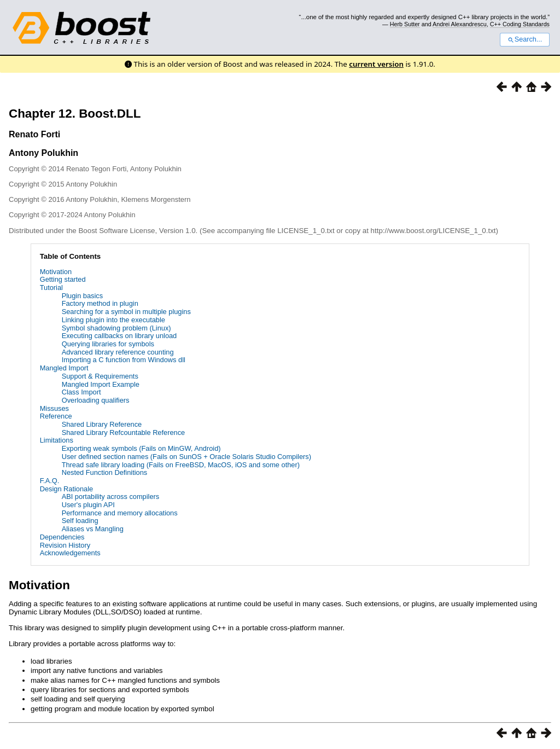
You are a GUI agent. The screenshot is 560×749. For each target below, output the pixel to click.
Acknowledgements (70, 553)
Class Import (81, 392)
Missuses (54, 408)
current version (376, 64)
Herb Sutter (405, 24)
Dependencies (62, 537)
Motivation (56, 272)
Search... (525, 39)
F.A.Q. (50, 481)
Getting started (63, 279)
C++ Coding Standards (520, 24)
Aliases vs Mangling (93, 529)
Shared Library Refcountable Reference (124, 432)
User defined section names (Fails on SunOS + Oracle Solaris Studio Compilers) (186, 457)
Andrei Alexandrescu (460, 24)
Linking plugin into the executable (113, 320)
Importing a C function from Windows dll (124, 360)
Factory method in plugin (100, 303)
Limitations (57, 440)
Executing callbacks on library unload (119, 336)
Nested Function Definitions (105, 472)
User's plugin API (88, 505)
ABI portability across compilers (111, 497)
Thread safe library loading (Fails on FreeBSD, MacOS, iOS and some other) (181, 465)
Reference (56, 416)
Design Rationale (66, 489)
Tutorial (51, 288)
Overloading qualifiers (96, 400)
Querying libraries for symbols (108, 344)
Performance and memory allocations (120, 513)
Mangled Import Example (101, 384)
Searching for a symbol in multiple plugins (126, 312)
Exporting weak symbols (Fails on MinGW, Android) (141, 448)
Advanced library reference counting (118, 352)
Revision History (65, 545)
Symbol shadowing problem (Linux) (116, 328)
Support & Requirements (100, 376)
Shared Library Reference (102, 424)
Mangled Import (64, 368)
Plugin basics (82, 296)
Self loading (80, 521)
